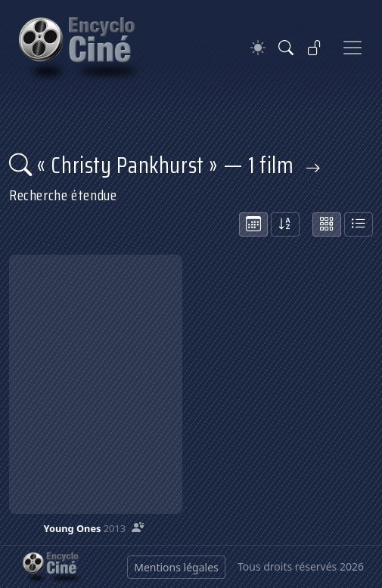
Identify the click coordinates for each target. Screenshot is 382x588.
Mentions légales (176, 567)
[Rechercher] (286, 48)
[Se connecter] (315, 48)
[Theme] (258, 48)
